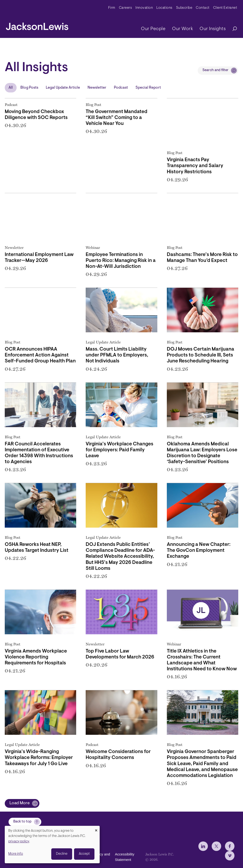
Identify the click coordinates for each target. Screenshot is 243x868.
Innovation (144, 8)
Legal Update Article (63, 88)
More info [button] (16, 854)
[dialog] (52, 845)
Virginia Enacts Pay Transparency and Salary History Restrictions (195, 166)
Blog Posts (29, 88)
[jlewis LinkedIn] (203, 856)
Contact (203, 8)
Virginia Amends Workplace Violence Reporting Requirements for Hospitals (36, 657)
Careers (126, 8)
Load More (20, 803)
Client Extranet (225, 8)
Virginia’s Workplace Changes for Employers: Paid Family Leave (119, 450)
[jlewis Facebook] (230, 856)
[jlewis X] (216, 856)
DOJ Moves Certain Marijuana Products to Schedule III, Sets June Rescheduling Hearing (201, 355)
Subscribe (184, 8)
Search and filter (215, 70)
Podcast (121, 88)
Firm (112, 8)
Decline (62, 854)
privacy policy (19, 842)
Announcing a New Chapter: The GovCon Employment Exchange (199, 551)
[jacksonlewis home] (37, 25)
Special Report (148, 88)
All (11, 88)
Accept (84, 854)
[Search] (232, 29)
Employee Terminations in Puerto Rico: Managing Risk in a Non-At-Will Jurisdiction (121, 261)
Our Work (182, 29)
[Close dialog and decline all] (96, 829)
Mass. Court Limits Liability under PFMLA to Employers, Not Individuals (117, 355)
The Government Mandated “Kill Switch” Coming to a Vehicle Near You (117, 118)
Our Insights (213, 29)
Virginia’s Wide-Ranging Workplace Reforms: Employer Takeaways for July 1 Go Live (39, 758)
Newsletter (97, 88)
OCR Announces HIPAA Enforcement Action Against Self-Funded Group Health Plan (40, 355)
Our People (153, 29)
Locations (164, 8)
